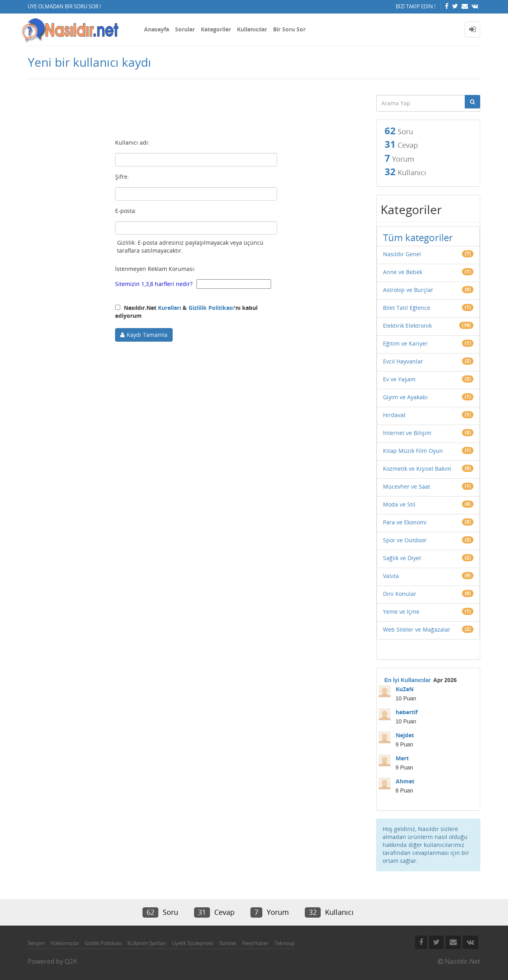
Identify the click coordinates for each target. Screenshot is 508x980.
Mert (402, 758)
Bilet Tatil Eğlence (407, 308)
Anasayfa (157, 29)
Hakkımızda (65, 943)
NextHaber (255, 943)
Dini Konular (400, 594)
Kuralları (169, 308)
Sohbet (228, 943)
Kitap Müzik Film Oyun (413, 451)
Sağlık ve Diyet (402, 558)
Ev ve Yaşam (399, 379)
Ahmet (405, 781)
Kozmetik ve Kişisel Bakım (417, 469)
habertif (407, 712)
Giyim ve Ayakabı (405, 397)
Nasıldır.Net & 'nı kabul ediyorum (186, 312)
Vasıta (391, 576)
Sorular (185, 29)
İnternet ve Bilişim (407, 433)
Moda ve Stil (399, 504)
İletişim (36, 943)
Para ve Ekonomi (405, 522)
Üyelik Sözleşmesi (192, 943)
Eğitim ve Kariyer (405, 343)
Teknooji (284, 943)
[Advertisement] (196, 112)
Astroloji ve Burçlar (408, 290)
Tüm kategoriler (418, 237)
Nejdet (405, 735)
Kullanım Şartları (147, 943)
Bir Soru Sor (289, 29)
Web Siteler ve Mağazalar (417, 629)
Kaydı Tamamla (147, 335)
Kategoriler (216, 29)
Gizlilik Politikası (211, 308)
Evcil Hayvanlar (403, 361)
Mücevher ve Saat (407, 486)
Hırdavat (394, 415)
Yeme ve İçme (401, 612)
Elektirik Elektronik (407, 326)
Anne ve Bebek (403, 272)
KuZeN (405, 689)
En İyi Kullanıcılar (408, 680)
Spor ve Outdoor (405, 540)
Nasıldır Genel (402, 254)
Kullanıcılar (252, 29)
